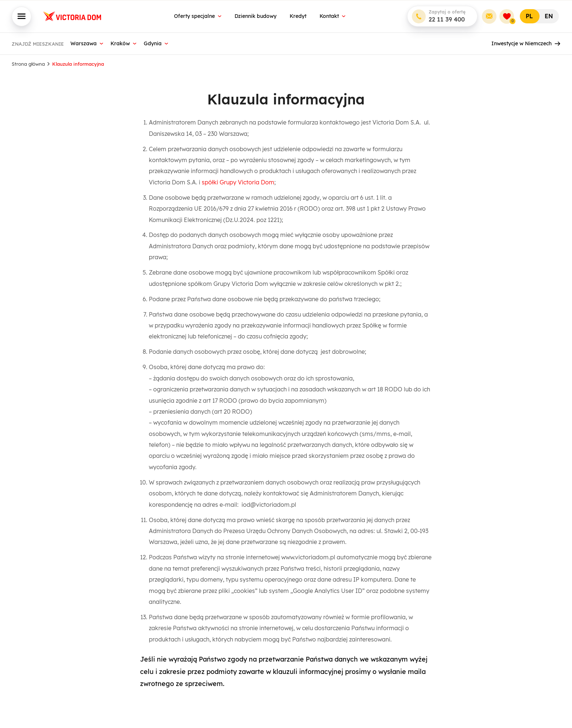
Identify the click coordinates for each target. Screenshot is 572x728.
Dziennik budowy (256, 16)
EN (549, 16)
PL (529, 16)
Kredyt (298, 16)
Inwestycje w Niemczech (526, 43)
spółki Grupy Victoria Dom (238, 182)
